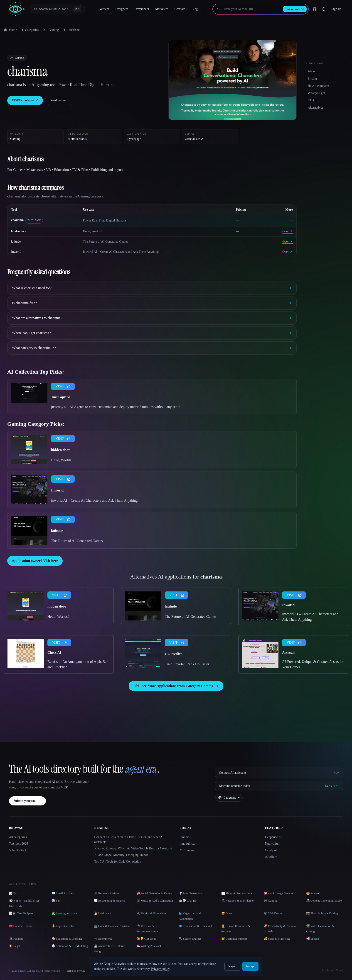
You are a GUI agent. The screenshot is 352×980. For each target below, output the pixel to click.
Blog (195, 9)
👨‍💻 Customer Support (234, 939)
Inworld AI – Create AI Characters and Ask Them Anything (94, 500)
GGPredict (173, 654)
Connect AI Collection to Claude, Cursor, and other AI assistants (129, 839)
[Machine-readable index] (279, 786)
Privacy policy (160, 969)
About (312, 71)
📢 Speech (313, 939)
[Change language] (324, 9)
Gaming (54, 30)
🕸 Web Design (273, 913)
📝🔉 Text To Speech (22, 913)
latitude (16, 242)
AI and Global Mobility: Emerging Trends (121, 855)
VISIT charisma (25, 100)
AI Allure (271, 857)
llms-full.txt (187, 844)
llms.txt (185, 837)
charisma (17, 220)
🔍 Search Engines (190, 939)
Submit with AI (295, 9)
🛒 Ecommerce (103, 939)
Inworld (16, 252)
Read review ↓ (60, 100)
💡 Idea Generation (191, 893)
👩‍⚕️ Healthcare (103, 913)
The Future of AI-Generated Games (77, 541)
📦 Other (227, 913)
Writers (104, 9)
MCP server (187, 850)
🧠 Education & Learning (67, 939)
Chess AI (54, 653)
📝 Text (14, 893)
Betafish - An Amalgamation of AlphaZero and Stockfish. (78, 664)
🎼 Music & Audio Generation (155, 901)
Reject (232, 966)
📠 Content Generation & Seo (324, 901)
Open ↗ (288, 231)
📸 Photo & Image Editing (322, 913)
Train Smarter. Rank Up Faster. (187, 664)
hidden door (19, 231)
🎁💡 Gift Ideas (146, 939)
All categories (18, 837)
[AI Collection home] (17, 9)
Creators (180, 9)
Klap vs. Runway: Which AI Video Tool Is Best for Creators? (133, 848)
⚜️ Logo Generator (63, 926)
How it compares (319, 86)
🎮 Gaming (271, 901)
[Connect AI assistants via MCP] (279, 773)
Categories (29, 30)
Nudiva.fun (272, 844)
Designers (122, 9)
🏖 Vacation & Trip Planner (238, 901)
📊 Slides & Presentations (237, 893)
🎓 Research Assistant (107, 893)
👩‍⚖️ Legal (15, 946)
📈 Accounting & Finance (110, 901)
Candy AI (271, 850)
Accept (250, 966)
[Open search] (57, 9)
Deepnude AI (273, 837)
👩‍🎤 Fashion (16, 939)
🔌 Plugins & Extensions (151, 913)
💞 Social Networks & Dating (154, 893)
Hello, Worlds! (62, 460)
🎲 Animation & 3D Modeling (70, 946)
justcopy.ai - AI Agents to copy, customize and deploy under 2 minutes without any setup (116, 407)
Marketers (162, 9)
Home (10, 30)
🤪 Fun (56, 901)
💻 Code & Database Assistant (112, 926)
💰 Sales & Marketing (277, 939)
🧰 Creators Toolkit (21, 926)
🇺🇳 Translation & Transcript (196, 926)
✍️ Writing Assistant (149, 946)
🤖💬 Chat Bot (188, 901)
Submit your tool (28, 801)
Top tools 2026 (19, 844)
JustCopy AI (61, 397)
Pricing (312, 79)
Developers (142, 9)
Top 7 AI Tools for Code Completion (118, 862)
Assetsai (288, 653)
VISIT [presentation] (63, 386)
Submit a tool (18, 850)
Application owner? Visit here (35, 561)
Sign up (336, 9)
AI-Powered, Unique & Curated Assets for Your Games (313, 664)
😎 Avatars (313, 893)
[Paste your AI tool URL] (251, 9)
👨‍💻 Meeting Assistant (64, 913)
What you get (316, 93)
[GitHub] (315, 9)
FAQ (311, 100)
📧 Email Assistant (63, 893)
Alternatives (315, 108)
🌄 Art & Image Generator (280, 893)
